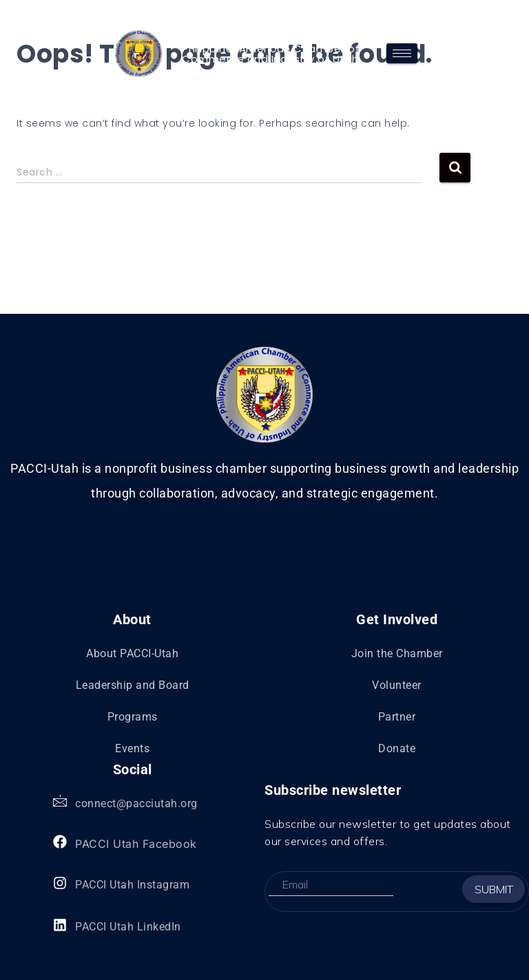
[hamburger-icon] (402, 53)
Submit (494, 889)
